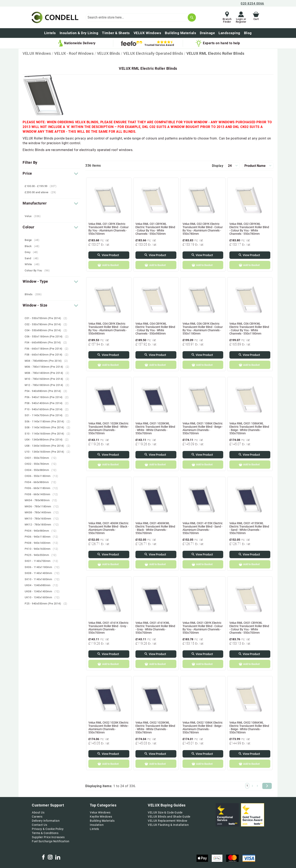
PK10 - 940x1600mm (43, 549)
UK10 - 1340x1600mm (44, 597)
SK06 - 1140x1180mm (44, 567)
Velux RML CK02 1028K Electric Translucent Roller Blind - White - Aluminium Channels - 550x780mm (109, 727)
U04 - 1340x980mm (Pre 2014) (48, 440)
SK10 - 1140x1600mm (44, 579)
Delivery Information (46, 821)
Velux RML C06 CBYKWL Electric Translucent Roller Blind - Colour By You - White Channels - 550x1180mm (249, 329)
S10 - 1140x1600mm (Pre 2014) (49, 434)
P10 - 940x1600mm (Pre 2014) (48, 409)
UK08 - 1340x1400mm (44, 591)
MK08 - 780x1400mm (43, 512)
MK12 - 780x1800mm (43, 525)
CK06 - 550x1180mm (43, 476)
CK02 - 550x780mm (42, 464)
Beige (34, 240)
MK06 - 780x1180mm (43, 506)
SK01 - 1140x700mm (43, 561)
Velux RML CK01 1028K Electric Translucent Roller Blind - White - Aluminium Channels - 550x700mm (109, 428)
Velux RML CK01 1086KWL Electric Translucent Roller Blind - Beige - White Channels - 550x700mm (249, 428)
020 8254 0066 (252, 3)
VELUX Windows (37, 53)
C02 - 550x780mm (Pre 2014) (47, 324)
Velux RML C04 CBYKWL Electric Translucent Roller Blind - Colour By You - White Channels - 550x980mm (155, 329)
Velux (34, 216)
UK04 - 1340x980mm (43, 585)
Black (34, 246)
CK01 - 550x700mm (42, 458)
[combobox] (141, 17)
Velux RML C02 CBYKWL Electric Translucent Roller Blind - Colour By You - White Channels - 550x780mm (249, 229)
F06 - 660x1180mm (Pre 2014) (48, 349)
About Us (38, 812)
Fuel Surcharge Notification (51, 841)
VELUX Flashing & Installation (168, 825)
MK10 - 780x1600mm (43, 519)
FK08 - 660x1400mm (43, 494)
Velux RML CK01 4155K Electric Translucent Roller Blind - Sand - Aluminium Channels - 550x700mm (203, 528)
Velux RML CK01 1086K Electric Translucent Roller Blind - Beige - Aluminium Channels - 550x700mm (203, 428)
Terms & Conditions (45, 833)
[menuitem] (248, 33)
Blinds (35, 294)
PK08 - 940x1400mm (43, 543)
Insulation (97, 825)
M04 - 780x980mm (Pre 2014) (48, 361)
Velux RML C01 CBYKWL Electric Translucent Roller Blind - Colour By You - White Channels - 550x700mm (155, 229)
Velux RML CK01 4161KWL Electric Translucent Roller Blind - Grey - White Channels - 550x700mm (155, 628)
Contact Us (39, 825)
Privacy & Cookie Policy (48, 829)
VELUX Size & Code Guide (165, 812)
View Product (110, 255)
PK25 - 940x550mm (42, 555)
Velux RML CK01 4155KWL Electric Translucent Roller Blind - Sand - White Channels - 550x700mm (249, 528)
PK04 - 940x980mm (42, 531)
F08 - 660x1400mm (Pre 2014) (48, 355)
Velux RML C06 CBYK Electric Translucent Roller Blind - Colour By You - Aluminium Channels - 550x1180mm (203, 329)
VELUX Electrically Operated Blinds (154, 53)
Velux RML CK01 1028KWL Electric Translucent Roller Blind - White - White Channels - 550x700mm (155, 428)
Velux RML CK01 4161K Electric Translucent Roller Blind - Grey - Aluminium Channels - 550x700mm (108, 628)
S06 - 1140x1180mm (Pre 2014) (49, 421)
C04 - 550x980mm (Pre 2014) (47, 330)
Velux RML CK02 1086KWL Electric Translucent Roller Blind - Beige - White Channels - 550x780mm (249, 727)
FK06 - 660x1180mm (43, 488)
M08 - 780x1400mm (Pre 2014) (49, 373)
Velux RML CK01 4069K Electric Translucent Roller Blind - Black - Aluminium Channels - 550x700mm (109, 528)
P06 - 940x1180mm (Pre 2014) (48, 397)
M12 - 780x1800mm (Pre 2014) (49, 385)
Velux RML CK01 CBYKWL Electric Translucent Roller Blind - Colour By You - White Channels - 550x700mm (249, 628)
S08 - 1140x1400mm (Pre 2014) (49, 427)
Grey (33, 252)
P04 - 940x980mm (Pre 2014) (47, 391)
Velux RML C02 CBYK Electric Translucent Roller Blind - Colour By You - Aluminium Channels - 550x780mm (203, 229)
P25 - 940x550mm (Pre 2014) (47, 604)
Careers (37, 817)
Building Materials (102, 821)
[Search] (192, 17)
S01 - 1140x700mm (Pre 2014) (48, 415)
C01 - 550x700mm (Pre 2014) (47, 318)
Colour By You (39, 270)
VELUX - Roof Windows (74, 53)
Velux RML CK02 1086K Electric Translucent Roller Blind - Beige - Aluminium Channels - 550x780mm (203, 727)
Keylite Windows (101, 817)
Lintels (94, 829)
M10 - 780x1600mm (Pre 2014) (49, 379)
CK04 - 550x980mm (42, 470)
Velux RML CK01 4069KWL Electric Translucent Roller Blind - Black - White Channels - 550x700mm (155, 528)
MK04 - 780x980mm (42, 500)
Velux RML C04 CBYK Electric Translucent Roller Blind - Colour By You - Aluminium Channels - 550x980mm (109, 329)
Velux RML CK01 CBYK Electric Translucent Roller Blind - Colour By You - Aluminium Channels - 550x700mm (203, 628)
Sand (33, 258)
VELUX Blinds (109, 53)
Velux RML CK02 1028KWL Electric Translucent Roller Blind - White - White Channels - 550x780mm (155, 727)
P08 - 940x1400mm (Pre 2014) (48, 403)
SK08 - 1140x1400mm (44, 573)
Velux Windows (100, 812)
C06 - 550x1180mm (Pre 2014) (48, 336)
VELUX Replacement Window (168, 821)
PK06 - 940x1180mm (43, 537)
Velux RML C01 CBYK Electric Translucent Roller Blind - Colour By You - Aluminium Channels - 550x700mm (109, 229)
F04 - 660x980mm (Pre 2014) (47, 342)
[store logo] (54, 17)
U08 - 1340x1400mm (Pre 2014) (49, 446)
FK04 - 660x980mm (42, 482)
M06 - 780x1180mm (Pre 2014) (49, 367)
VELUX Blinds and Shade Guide (169, 817)
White (34, 264)
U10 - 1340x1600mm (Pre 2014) (49, 452)
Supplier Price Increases (48, 837)
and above (42, 192)
